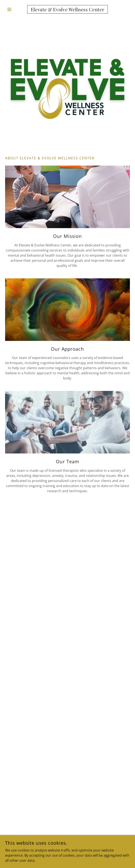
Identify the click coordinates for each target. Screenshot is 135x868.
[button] (14, 9)
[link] (67, 9)
